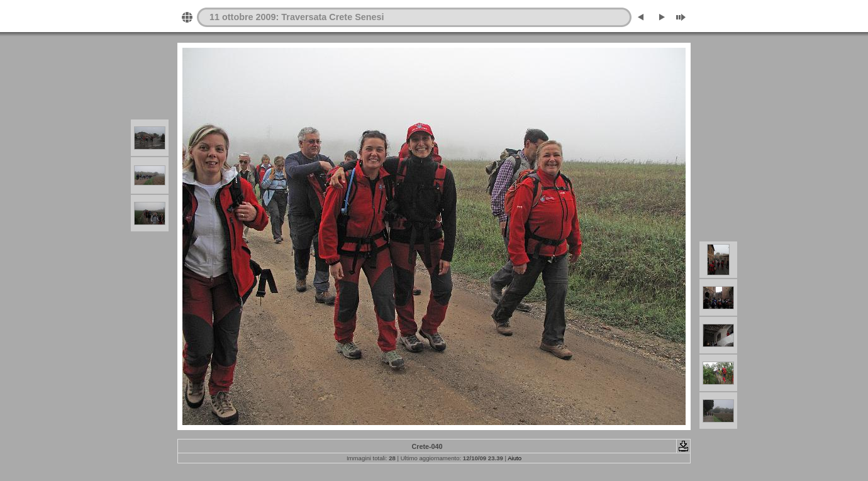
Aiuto (515, 458)
